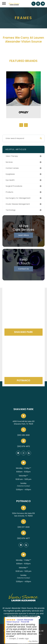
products (9, 192)
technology (11, 210)
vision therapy (12, 156)
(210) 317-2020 (23, 527)
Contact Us (23, 269)
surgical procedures (14, 186)
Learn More (23, 235)
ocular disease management (18, 204)
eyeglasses (10, 174)
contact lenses (12, 168)
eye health (10, 180)
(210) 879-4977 (23, 538)
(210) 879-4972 (23, 446)
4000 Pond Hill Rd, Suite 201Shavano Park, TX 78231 (23, 423)
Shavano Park (23, 332)
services (9, 162)
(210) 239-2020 (23, 435)
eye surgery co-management (18, 198)
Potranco (23, 380)
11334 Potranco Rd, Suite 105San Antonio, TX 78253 (23, 515)
